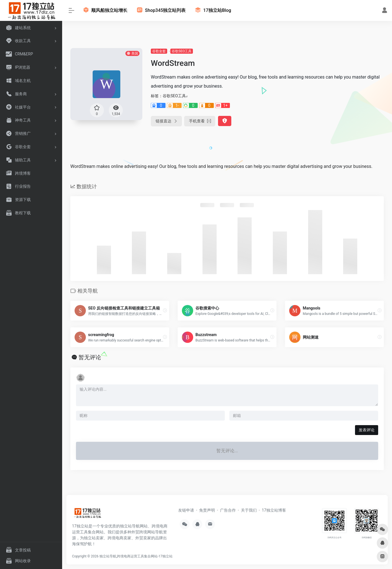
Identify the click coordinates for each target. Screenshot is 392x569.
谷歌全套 (159, 51)
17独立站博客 (274, 510)
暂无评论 (90, 357)
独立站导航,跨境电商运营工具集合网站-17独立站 (136, 556)
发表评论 (367, 430)
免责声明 (207, 510)
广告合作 (228, 510)
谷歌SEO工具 (182, 51)
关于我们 (249, 510)
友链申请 (186, 510)
